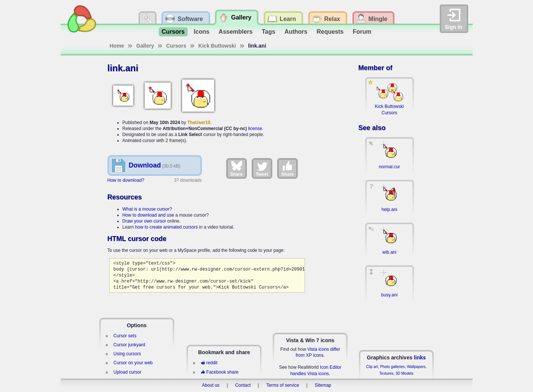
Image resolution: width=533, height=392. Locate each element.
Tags (269, 32)
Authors (296, 32)
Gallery (145, 46)
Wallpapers (416, 367)
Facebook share (219, 372)
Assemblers (236, 32)
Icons (202, 32)
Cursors (173, 32)
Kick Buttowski (217, 46)
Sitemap (323, 385)
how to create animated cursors (166, 227)
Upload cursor (128, 372)
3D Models (405, 373)
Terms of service (283, 385)
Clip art (372, 367)
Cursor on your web (133, 363)
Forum (362, 32)
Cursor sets (125, 336)
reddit (209, 363)
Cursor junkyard (129, 345)
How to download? (126, 180)
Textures (387, 373)
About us (211, 385)
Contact (243, 385)
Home (117, 46)
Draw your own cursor (144, 221)
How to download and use (148, 215)
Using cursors (127, 354)
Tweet (262, 168)
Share (236, 168)
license (255, 129)
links (420, 358)
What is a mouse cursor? (147, 209)
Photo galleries (393, 367)
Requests (330, 32)
